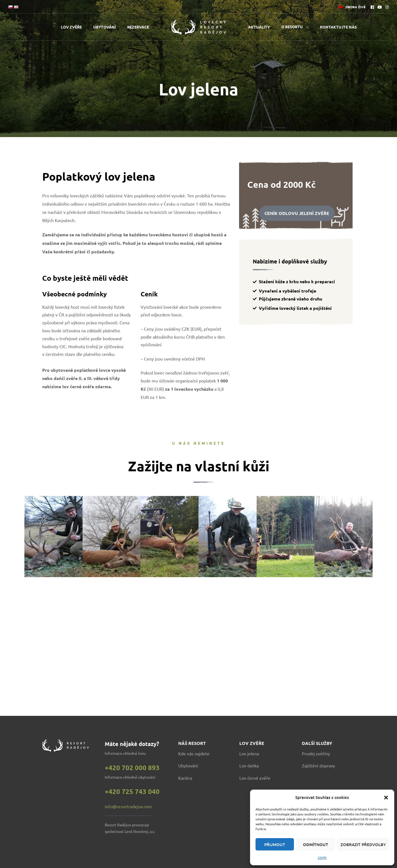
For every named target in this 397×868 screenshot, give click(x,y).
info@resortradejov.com (128, 806)
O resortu (292, 27)
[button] (386, 798)
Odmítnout (316, 844)
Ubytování (104, 27)
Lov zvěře (71, 27)
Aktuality (259, 27)
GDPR (322, 858)
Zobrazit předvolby (363, 844)
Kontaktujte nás (338, 27)
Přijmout (275, 844)
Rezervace (138, 27)
